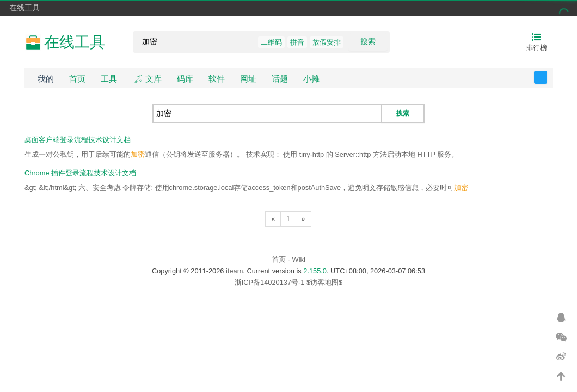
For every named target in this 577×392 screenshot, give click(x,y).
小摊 (311, 79)
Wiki (299, 259)
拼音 (297, 42)
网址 (248, 79)
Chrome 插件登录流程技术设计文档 (80, 173)
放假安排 (327, 42)
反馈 (547, 77)
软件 (217, 79)
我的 (46, 79)
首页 (77, 79)
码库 (185, 79)
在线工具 (24, 8)
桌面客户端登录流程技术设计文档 (78, 140)
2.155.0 (315, 271)
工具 (109, 79)
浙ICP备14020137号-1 (270, 282)
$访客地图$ (324, 282)
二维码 (271, 42)
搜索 (368, 41)
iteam (234, 271)
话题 (280, 79)
